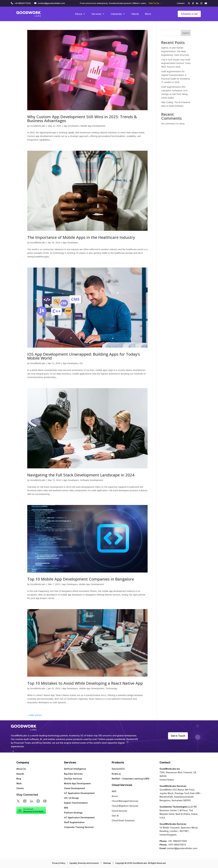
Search (186, 33)
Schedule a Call (189, 14)
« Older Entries (35, 715)
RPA (66, 808)
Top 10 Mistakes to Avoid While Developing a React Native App (85, 683)
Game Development (74, 788)
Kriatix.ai (116, 774)
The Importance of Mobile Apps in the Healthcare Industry (81, 237)
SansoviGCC (118, 769)
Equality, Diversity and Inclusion (84, 863)
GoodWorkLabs (38, 126)
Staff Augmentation (74, 822)
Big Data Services (73, 774)
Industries (118, 14)
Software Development (92, 480)
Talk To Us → (155, 3)
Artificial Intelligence (75, 769)
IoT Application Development (79, 793)
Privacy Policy (59, 863)
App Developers (71, 126)
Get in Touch (178, 736)
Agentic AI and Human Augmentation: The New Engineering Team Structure (175, 51)
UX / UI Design (72, 798)
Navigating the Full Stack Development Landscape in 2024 (81, 475)
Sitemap (107, 863)
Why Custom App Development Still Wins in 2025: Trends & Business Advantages (82, 119)
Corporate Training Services (79, 827)
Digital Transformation (76, 803)
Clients (135, 14)
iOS (81, 363)
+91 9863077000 (23, 3)
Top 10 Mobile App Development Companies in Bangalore (81, 579)
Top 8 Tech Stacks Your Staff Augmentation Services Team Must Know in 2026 (176, 63)
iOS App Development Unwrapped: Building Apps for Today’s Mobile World (84, 356)
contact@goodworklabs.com (51, 3)
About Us (21, 769)
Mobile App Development (93, 126)
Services (98, 14)
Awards (20, 774)
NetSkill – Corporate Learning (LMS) (131, 779)
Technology (111, 688)
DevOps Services (73, 779)
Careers (181, 3)
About (80, 14)
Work (148, 14)
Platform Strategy (73, 813)
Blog (19, 779)
